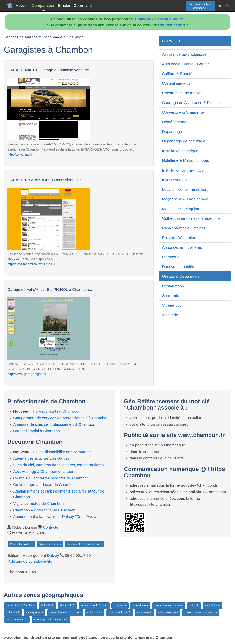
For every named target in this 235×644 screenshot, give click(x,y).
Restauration (173, 286)
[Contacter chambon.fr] (227, 6)
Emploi (64, 5)
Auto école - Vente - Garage (186, 64)
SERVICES (172, 41)
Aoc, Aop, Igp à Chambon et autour (43, 471)
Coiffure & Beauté (177, 74)
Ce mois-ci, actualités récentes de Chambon (51, 478)
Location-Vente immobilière (185, 189)
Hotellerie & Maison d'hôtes (186, 160)
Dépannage (172, 132)
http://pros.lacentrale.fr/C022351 (31, 264)
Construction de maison (182, 93)
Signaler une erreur (50, 544)
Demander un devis (21, 544)
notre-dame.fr (140, 606)
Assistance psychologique (184, 54)
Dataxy (53, 555)
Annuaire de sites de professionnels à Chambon (54, 424)
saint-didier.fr (213, 606)
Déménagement (176, 122)
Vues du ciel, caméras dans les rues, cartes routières (58, 465)
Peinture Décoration (179, 238)
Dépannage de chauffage (184, 141)
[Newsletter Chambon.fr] (219, 6)
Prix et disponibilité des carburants (62, 452)
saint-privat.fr (95, 613)
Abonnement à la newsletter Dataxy (56, 517)
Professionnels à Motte (94, 606)
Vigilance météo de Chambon (38, 503)
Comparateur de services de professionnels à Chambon (61, 418)
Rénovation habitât (178, 267)
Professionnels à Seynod (169, 606)
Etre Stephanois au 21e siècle (51, 620)
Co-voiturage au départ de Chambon (45, 485)
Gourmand (83, 5)
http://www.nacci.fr (21, 154)
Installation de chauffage (183, 170)
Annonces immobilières (182, 247)
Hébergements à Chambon (56, 411)
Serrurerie (171, 296)
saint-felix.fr (13, 613)
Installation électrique (180, 151)
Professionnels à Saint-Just (65, 613)
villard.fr (194, 606)
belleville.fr (48, 606)
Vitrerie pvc (172, 305)
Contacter (51, 527)
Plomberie (171, 257)
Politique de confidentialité (159, 19)
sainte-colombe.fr (168, 613)
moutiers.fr (120, 606)
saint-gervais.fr (35, 613)
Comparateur (43, 5)
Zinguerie (170, 315)
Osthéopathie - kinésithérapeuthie (191, 218)
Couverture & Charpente (183, 112)
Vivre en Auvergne (17, 620)
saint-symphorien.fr (120, 613)
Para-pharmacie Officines (184, 228)
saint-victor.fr (144, 613)
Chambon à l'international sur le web (44, 510)
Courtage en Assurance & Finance (191, 102)
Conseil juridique (176, 83)
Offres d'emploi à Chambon (37, 431)
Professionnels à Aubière (21, 606)
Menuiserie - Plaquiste (181, 209)
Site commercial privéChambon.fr (201, 6)
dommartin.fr (67, 606)
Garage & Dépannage (181, 276)
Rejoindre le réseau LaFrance (84, 544)
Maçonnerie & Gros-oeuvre (185, 199)
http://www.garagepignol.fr (27, 374)
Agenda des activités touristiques (41, 458)
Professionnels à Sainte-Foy (201, 613)
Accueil (22, 5)
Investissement (175, 180)
